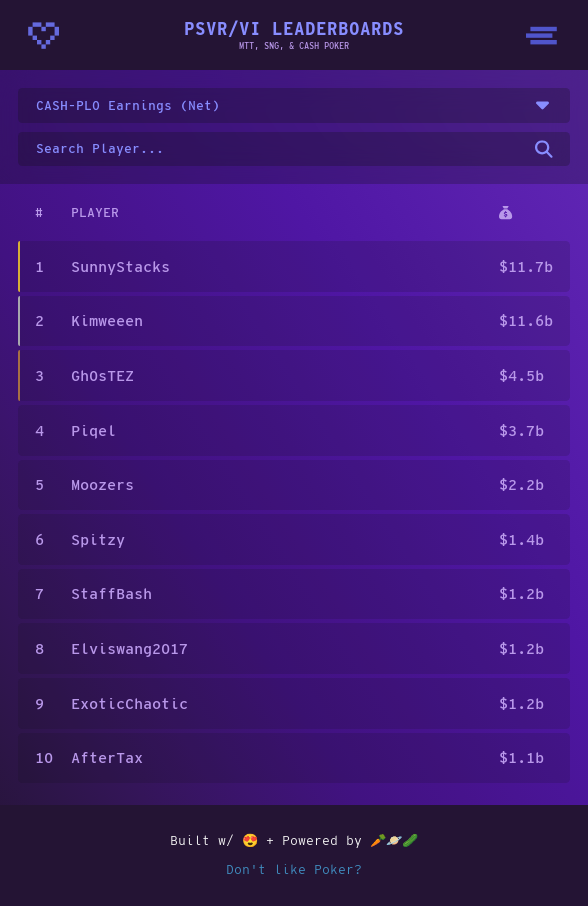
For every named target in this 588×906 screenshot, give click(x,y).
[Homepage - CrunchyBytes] (43, 35)
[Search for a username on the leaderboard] (294, 149)
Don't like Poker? (294, 869)
